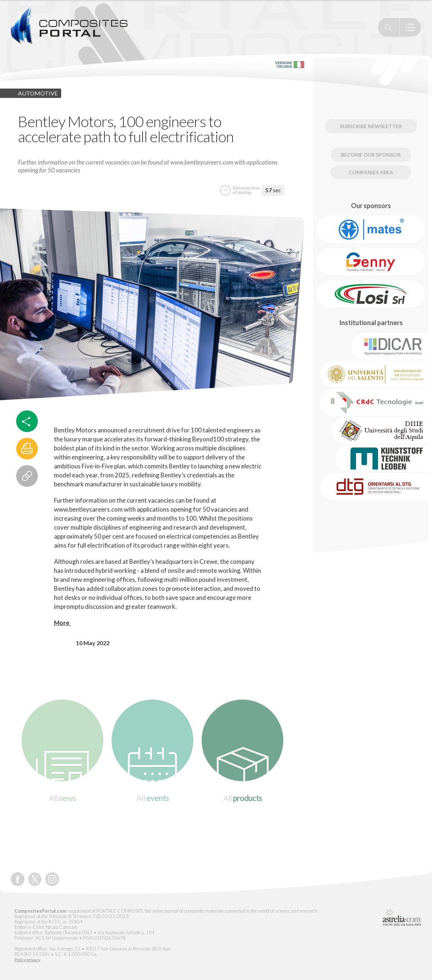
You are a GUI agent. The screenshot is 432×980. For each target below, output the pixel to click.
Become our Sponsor (371, 155)
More (62, 623)
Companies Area (371, 172)
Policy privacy (27, 960)
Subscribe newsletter (371, 126)
